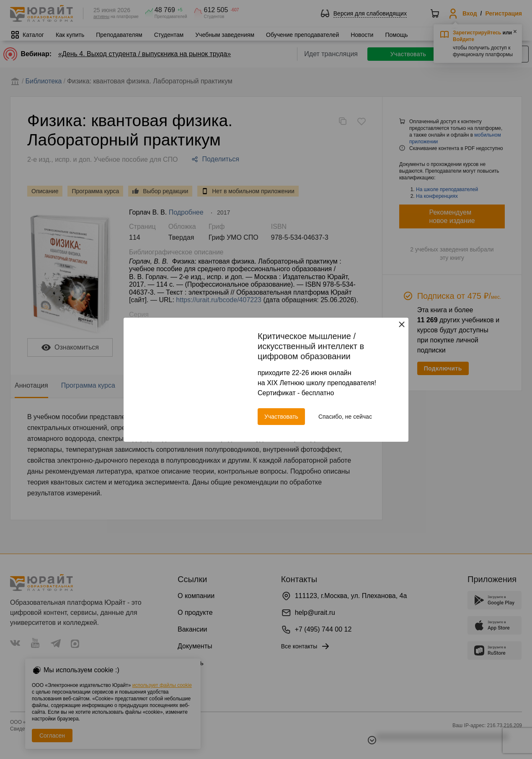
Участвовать (281, 417)
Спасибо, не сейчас (345, 417)
